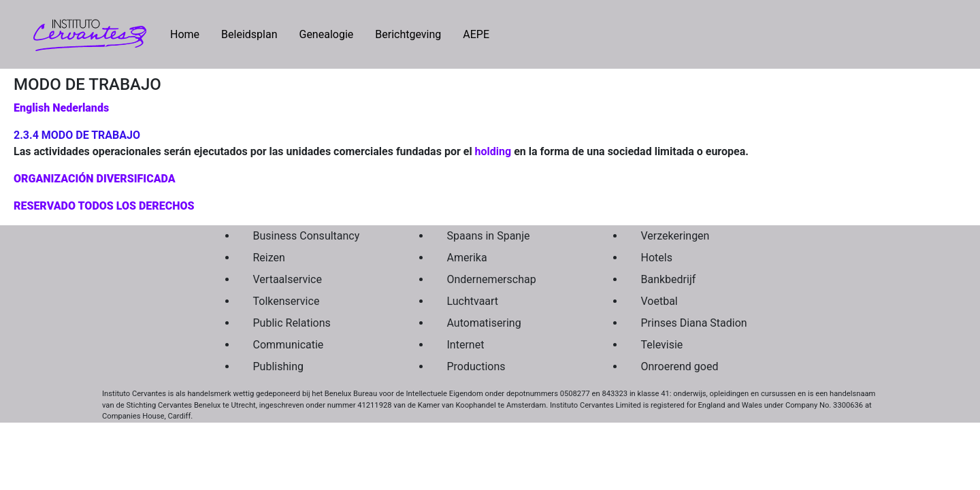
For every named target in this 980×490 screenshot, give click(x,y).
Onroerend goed (680, 366)
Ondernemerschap (492, 279)
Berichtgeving (408, 34)
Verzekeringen (675, 236)
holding (493, 151)
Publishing (278, 366)
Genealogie (326, 34)
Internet (466, 345)
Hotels (657, 258)
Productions (476, 366)
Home (190, 33)
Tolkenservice (287, 301)
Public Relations (292, 323)
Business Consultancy (307, 236)
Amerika (467, 258)
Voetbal (659, 301)
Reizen (269, 258)
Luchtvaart (473, 301)
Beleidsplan (249, 34)
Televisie (662, 345)
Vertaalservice (288, 279)
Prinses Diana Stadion (694, 323)
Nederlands (81, 108)
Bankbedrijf (669, 279)
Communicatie (289, 345)
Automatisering (484, 323)
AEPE (476, 34)
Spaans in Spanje (489, 236)
